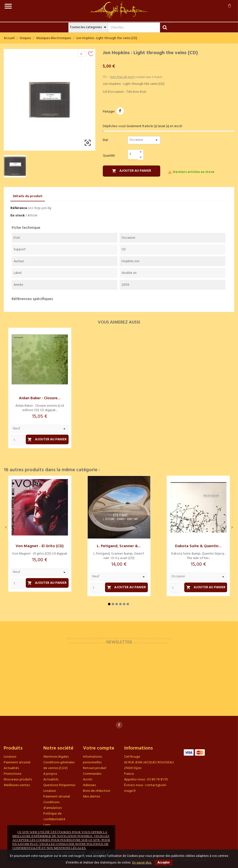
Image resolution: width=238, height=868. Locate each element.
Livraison (10, 757)
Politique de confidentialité (54, 817)
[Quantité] (133, 154)
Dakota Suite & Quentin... (198, 546)
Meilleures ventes (17, 785)
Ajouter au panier (132, 171)
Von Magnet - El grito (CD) (40, 546)
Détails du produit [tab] (28, 196)
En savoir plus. (142, 863)
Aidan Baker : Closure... (40, 398)
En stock (18, 216)
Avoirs (88, 780)
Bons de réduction (97, 791)
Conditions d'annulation (53, 805)
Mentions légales (56, 757)
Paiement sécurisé (17, 762)
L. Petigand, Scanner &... (119, 546)
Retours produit (95, 768)
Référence (19, 208)
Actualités (11, 768)
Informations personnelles (92, 760)
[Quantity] (18, 440)
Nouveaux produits (18, 780)
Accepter (163, 863)
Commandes (92, 774)
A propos (50, 774)
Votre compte (99, 748)
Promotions (13, 774)
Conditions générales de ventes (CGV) (59, 765)
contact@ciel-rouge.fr (145, 788)
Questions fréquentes (59, 785)
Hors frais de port (122, 77)
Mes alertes (92, 797)
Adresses (89, 785)
